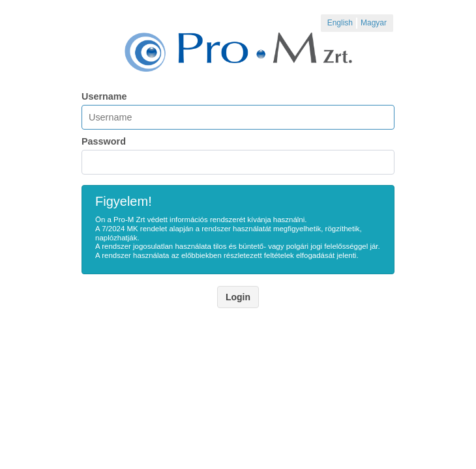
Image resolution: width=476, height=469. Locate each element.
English (340, 23)
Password (104, 141)
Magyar (374, 23)
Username (104, 96)
